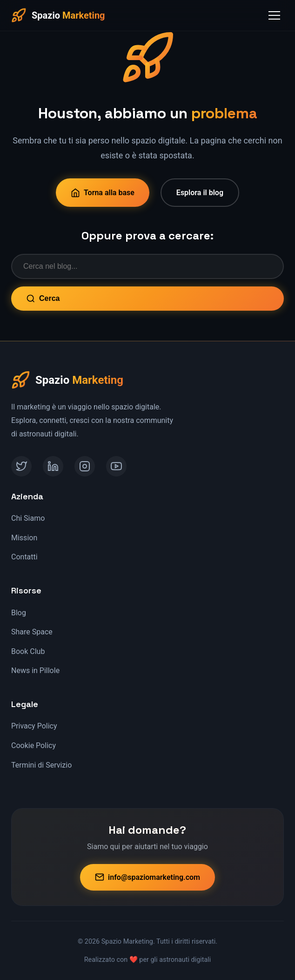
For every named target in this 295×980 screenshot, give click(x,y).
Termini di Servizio (41, 765)
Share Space (32, 632)
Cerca (43, 299)
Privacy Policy (34, 726)
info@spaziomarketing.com (147, 877)
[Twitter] (21, 466)
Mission (24, 538)
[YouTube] (116, 466)
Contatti (24, 557)
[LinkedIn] (53, 466)
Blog (19, 613)
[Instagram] (85, 466)
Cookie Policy (34, 745)
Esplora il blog (200, 193)
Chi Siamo (28, 518)
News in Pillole (35, 670)
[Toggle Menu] (274, 15)
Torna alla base (103, 193)
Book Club (28, 651)
